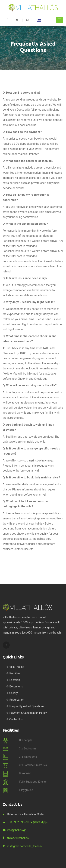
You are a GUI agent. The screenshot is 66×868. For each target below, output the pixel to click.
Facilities (15, 673)
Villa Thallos (17, 667)
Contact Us (16, 719)
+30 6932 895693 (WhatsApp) (27, 822)
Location (15, 680)
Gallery (14, 693)
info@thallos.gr (16, 830)
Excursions (16, 686)
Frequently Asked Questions (27, 706)
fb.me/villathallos (18, 838)
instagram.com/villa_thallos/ (25, 846)
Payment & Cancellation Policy (28, 713)
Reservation (17, 700)
